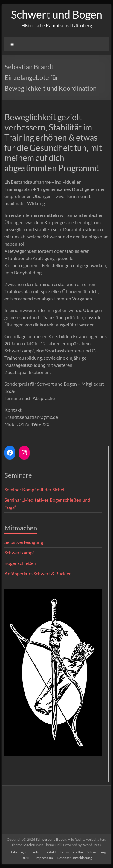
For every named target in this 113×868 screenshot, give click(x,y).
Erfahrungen (17, 852)
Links (35, 852)
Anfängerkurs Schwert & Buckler (38, 573)
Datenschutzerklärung (74, 858)
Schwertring (96, 852)
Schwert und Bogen (57, 14)
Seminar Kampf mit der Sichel (34, 489)
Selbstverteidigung (24, 542)
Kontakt (50, 852)
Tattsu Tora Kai (71, 852)
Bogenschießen (20, 563)
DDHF (26, 858)
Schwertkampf (19, 552)
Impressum (44, 858)
